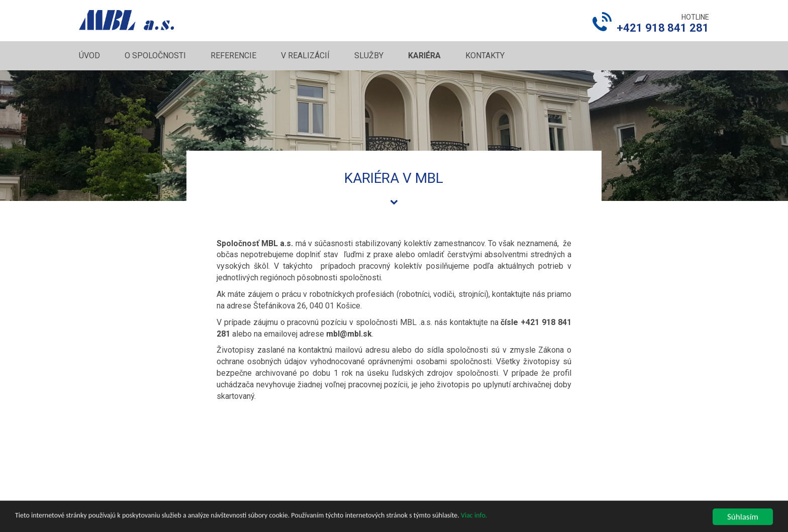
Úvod (89, 56)
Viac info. (474, 523)
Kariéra (424, 56)
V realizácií (305, 56)
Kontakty (485, 56)
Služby (369, 56)
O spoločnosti (155, 56)
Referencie (233, 56)
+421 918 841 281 (663, 28)
